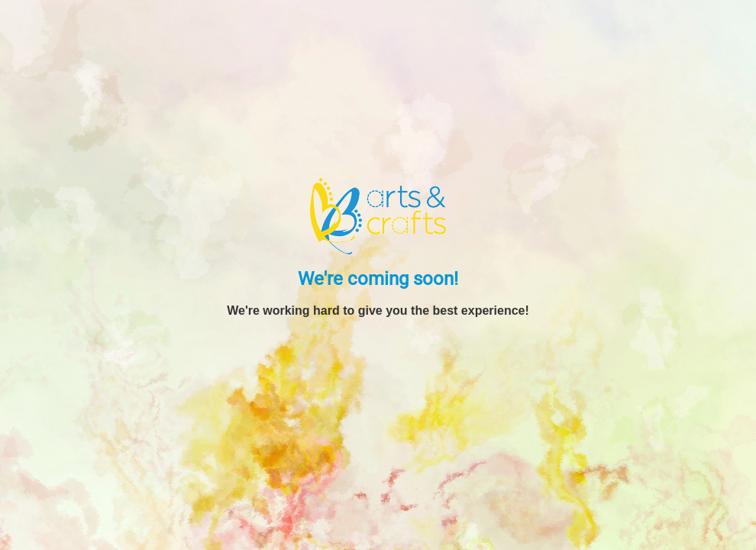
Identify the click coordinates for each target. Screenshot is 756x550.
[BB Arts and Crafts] (378, 215)
